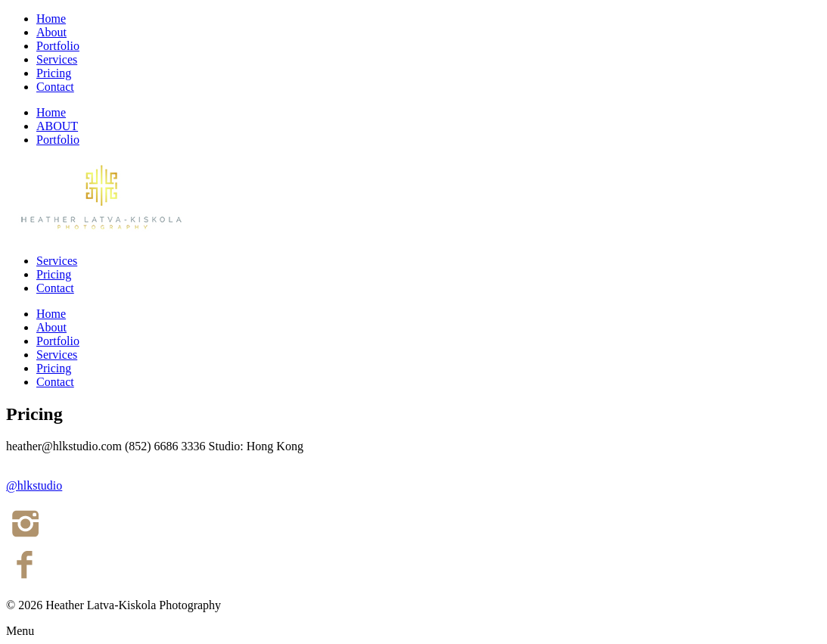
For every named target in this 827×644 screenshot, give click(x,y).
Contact (55, 87)
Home (51, 19)
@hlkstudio (34, 485)
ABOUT (57, 126)
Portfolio (58, 46)
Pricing (54, 73)
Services (57, 59)
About (51, 32)
